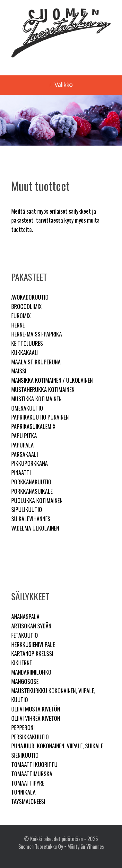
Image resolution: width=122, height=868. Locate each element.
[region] (61, 120)
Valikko (61, 85)
